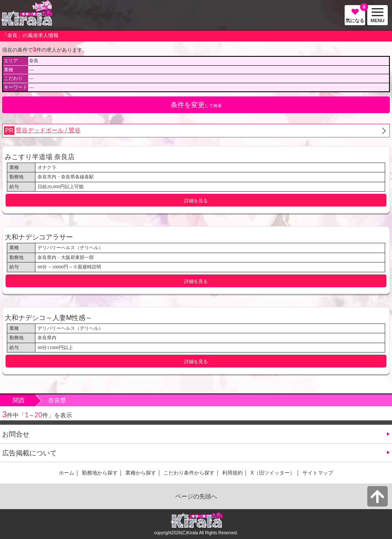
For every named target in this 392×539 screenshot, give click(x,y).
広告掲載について (29, 453)
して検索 (196, 105)
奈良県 (57, 400)
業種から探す (141, 473)
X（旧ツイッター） (273, 473)
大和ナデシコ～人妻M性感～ (48, 318)
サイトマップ (318, 473)
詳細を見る (196, 201)
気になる (355, 14)
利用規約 (232, 473)
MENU (376, 16)
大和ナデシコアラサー (39, 237)
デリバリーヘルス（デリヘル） (70, 248)
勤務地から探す (100, 473)
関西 (19, 400)
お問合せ (16, 434)
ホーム (67, 473)
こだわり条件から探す (189, 473)
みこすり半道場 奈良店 (40, 157)
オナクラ (47, 167)
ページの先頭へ (196, 496)
